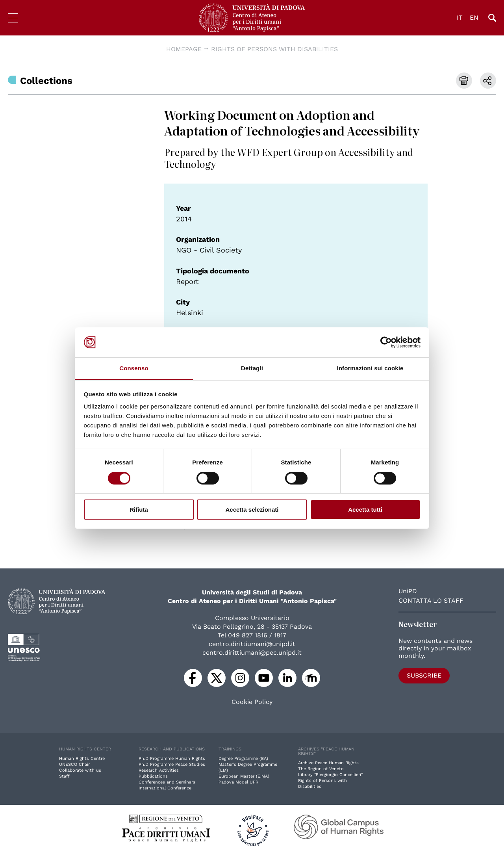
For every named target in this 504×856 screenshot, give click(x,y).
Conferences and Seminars (167, 782)
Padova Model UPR (238, 782)
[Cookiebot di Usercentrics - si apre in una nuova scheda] (386, 342)
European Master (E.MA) (244, 776)
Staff (64, 776)
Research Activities (159, 770)
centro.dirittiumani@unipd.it (252, 644)
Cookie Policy (252, 702)
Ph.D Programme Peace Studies (172, 764)
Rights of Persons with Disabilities (274, 49)
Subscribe (424, 675)
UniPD (408, 591)
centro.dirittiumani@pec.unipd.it (252, 653)
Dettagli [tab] (252, 368)
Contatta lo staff (431, 601)
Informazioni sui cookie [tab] (370, 368)
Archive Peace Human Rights (328, 763)
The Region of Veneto (321, 769)
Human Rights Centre (82, 759)
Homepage (184, 49)
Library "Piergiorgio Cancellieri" (330, 775)
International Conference (165, 788)
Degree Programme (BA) (243, 759)
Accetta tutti (365, 510)
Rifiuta (139, 510)
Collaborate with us (80, 770)
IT (460, 18)
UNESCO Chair (74, 764)
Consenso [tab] (134, 368)
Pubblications (153, 776)
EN (474, 18)
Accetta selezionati (252, 510)
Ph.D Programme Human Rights (172, 759)
